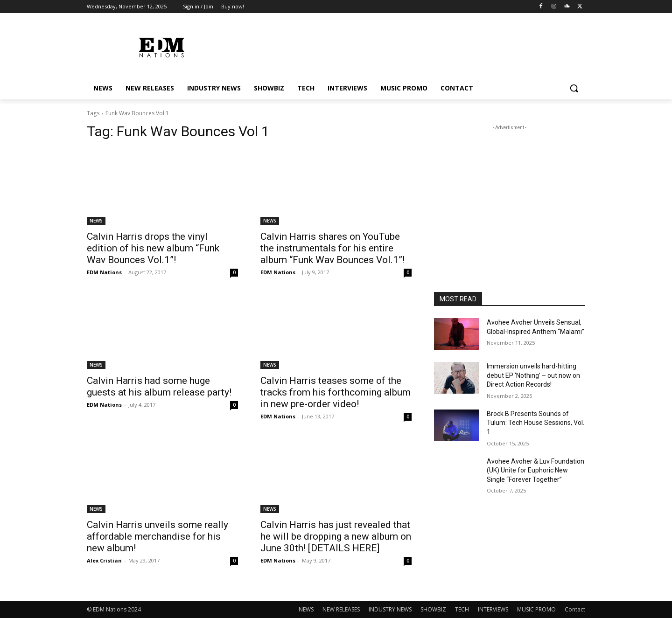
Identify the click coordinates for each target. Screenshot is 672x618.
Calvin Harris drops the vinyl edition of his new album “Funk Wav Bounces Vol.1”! (153, 248)
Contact (575, 609)
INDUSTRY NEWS (390, 609)
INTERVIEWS (493, 609)
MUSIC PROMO (536, 609)
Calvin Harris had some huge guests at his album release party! (159, 386)
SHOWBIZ (433, 609)
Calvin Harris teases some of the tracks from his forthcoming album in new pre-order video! (336, 392)
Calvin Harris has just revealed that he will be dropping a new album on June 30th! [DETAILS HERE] (336, 536)
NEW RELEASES (341, 609)
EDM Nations (104, 272)
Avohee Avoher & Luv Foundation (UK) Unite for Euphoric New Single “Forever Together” (535, 470)
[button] (574, 88)
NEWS (96, 221)
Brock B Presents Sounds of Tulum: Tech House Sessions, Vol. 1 (535, 423)
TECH (462, 609)
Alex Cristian (104, 560)
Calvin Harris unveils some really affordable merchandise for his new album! (157, 536)
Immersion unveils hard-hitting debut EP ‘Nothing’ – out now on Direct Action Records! (533, 375)
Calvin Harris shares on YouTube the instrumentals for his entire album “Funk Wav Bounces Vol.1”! (332, 248)
